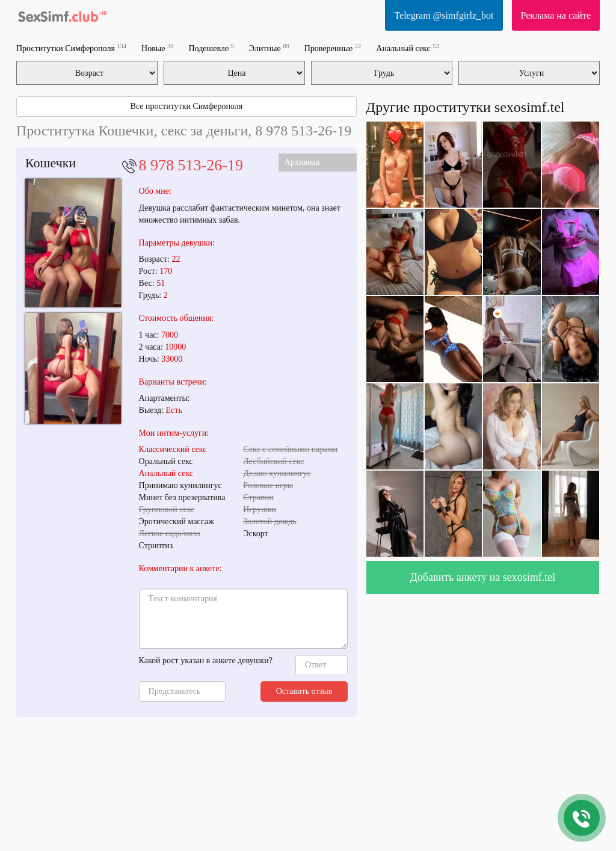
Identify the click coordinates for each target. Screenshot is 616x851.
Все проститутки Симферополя (187, 106)
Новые (157, 48)
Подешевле (211, 48)
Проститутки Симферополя (71, 48)
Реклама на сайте (556, 15)
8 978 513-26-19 (191, 165)
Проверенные (333, 48)
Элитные (269, 48)
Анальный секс (407, 48)
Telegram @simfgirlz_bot (444, 15)
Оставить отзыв (304, 691)
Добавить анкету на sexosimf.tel (483, 577)
